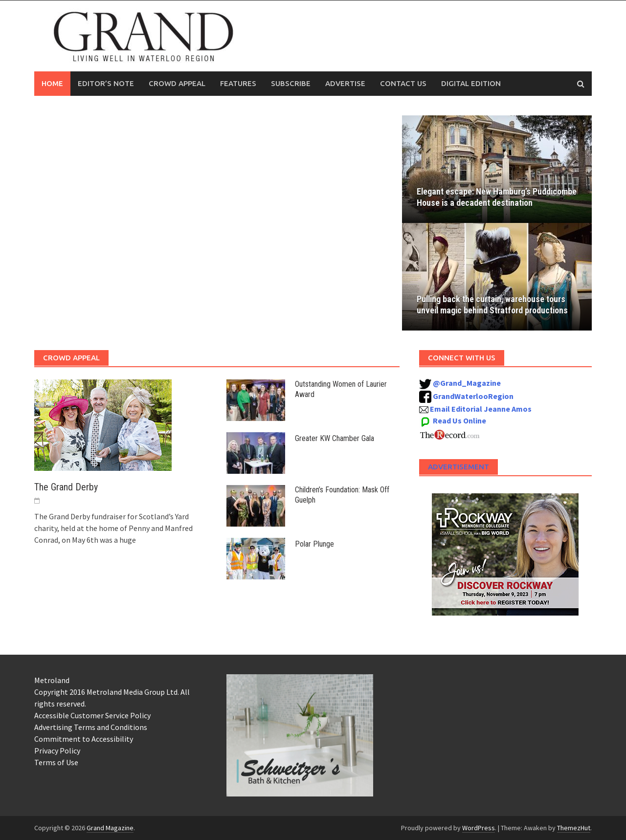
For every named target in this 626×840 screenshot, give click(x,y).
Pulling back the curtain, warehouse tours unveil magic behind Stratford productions (493, 305)
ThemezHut (574, 828)
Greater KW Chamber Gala (335, 438)
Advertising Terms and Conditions (91, 727)
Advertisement (458, 467)
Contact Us (403, 83)
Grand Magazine (110, 828)
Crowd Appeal (177, 83)
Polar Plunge (314, 544)
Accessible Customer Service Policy (92, 715)
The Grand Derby (66, 487)
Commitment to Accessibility (84, 739)
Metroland (52, 680)
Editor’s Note (106, 83)
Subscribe (291, 83)
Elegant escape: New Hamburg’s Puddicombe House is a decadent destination (477, 191)
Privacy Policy (57, 751)
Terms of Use (56, 762)
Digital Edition (471, 83)
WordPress (479, 828)
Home (52, 83)
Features (238, 83)
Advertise (345, 83)
